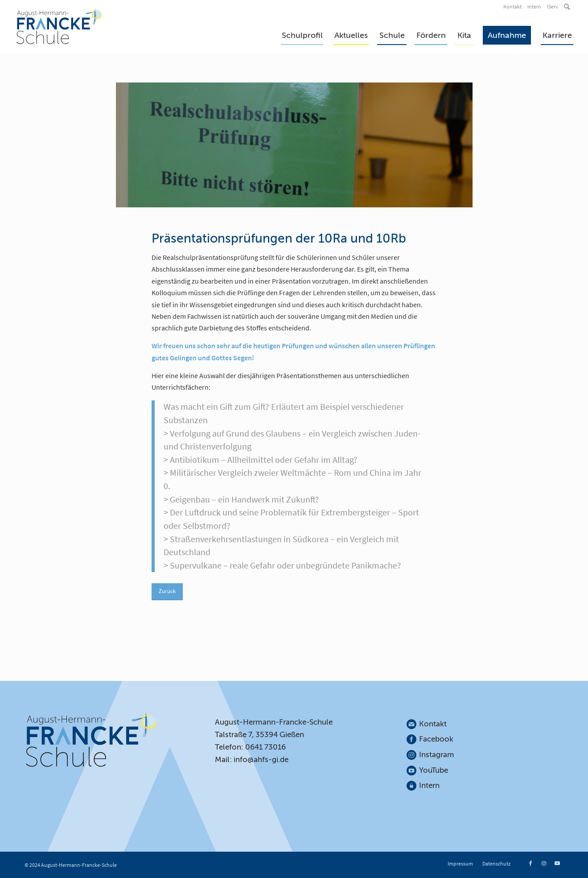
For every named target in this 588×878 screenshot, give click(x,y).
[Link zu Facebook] (530, 863)
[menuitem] (513, 7)
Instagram (437, 755)
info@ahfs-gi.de (261, 760)
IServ (553, 6)
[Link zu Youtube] (557, 863)
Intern (534, 6)
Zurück (167, 591)
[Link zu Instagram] (544, 863)
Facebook (436, 739)
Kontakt (512, 6)
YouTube (434, 770)
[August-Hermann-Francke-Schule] (60, 26)
